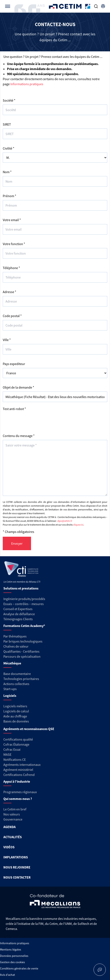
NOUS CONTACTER (17, 877)
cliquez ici (78, 525)
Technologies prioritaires (21, 679)
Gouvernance (13, 819)
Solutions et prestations (21, 588)
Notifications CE (15, 760)
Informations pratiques (27, 84)
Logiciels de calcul (16, 711)
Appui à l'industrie (17, 781)
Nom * (7, 172)
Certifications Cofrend (19, 775)
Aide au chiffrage (15, 716)
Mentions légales (11, 949)
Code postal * (12, 316)
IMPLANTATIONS (16, 857)
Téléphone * (11, 268)
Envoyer (17, 543)
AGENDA (10, 827)
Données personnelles (14, 956)
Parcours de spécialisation (22, 656)
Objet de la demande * (18, 387)
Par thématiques (15, 636)
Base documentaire (17, 674)
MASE (7, 754)
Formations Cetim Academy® (24, 626)
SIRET (7, 124)
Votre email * (12, 220)
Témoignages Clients (18, 619)
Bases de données (16, 721)
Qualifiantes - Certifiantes (21, 651)
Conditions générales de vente (19, 968)
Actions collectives (16, 684)
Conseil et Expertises (18, 609)
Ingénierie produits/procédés (24, 599)
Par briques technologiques (23, 641)
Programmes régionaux (20, 792)
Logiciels (10, 696)
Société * (9, 100)
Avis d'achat (7, 975)
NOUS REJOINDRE (17, 867)
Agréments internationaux (22, 765)
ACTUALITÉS (13, 837)
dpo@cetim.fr (65, 521)
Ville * (7, 340)
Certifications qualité (18, 739)
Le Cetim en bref (15, 809)
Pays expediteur (14, 364)
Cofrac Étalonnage (16, 744)
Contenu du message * (19, 436)
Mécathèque (12, 663)
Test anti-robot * (14, 409)
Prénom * (10, 196)
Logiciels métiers (15, 706)
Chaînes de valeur (16, 646)
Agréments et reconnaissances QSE (29, 729)
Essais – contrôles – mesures (24, 604)
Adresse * (10, 292)
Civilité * (9, 148)
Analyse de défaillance (19, 614)
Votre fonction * (14, 244)
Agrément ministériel (18, 770)
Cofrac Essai (12, 749)
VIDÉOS (9, 847)
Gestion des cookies (12, 962)
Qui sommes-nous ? (18, 799)
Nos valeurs (12, 814)
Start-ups (10, 689)
